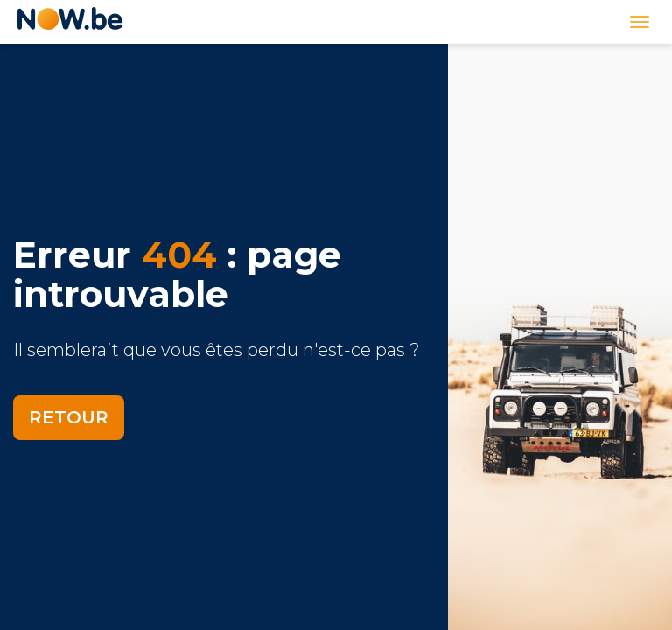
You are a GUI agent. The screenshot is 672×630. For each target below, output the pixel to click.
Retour (69, 417)
